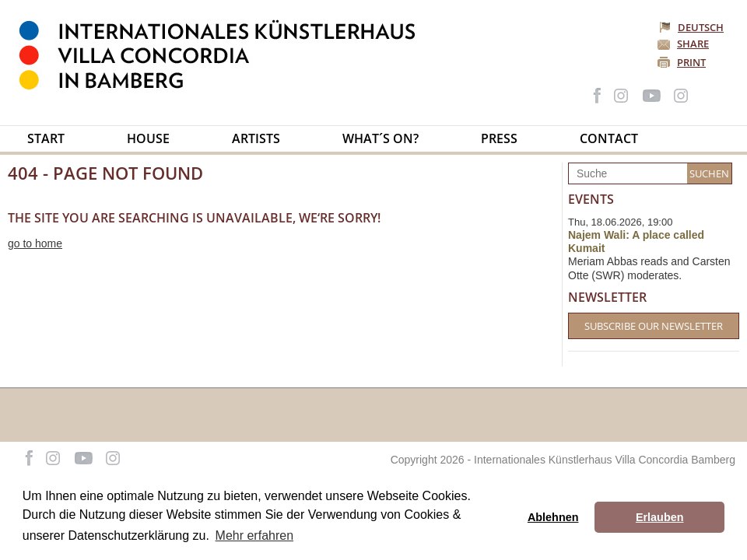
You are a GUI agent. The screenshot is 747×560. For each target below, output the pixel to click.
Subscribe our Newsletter (654, 326)
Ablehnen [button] (553, 517)
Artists (256, 138)
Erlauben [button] (660, 517)
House (148, 138)
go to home (35, 243)
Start (46, 138)
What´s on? (381, 138)
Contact (609, 138)
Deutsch (693, 27)
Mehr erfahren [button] (255, 535)
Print (691, 62)
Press (499, 138)
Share (693, 44)
